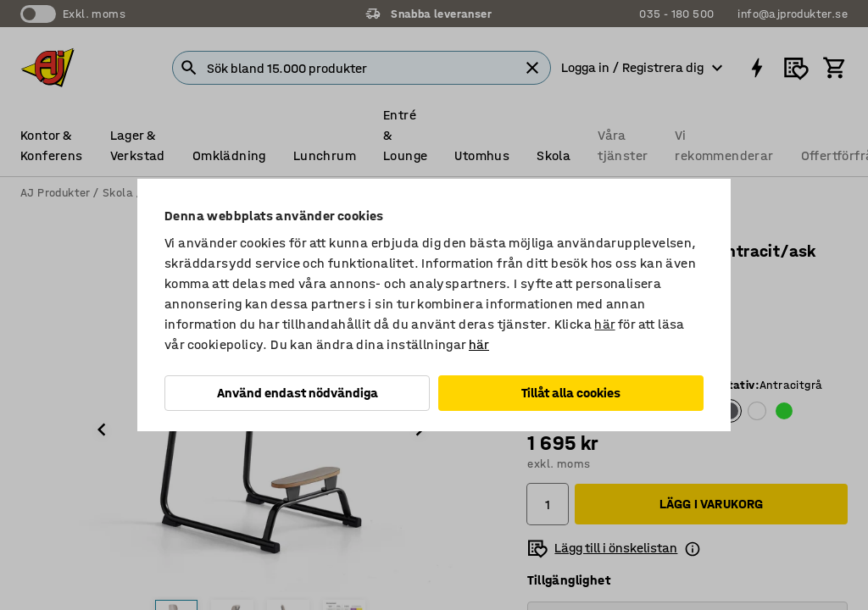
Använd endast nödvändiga (298, 393)
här (604, 324)
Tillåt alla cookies (571, 393)
